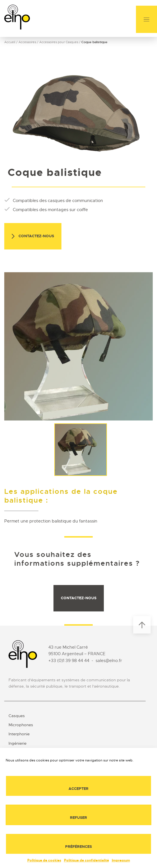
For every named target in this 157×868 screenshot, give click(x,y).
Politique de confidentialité (86, 860)
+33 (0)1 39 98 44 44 (69, 661)
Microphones (21, 725)
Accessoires (27, 42)
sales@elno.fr (109, 661)
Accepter (78, 789)
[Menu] (146, 19)
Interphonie (19, 734)
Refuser (78, 818)
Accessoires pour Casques (59, 42)
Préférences (78, 847)
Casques (17, 716)
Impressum (121, 860)
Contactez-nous (33, 236)
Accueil (10, 42)
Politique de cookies (44, 860)
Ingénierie (17, 743)
